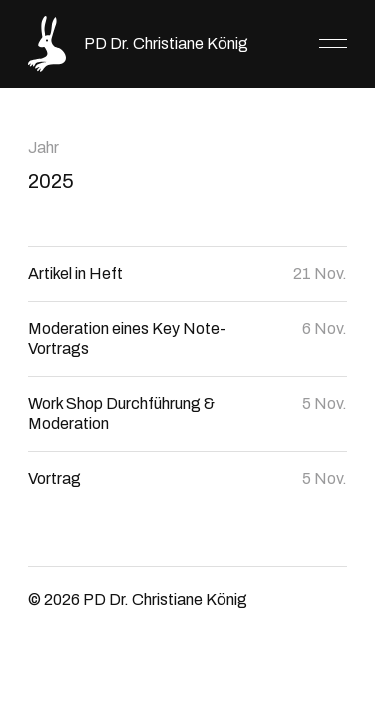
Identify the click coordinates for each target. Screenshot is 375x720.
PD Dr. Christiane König (166, 43)
